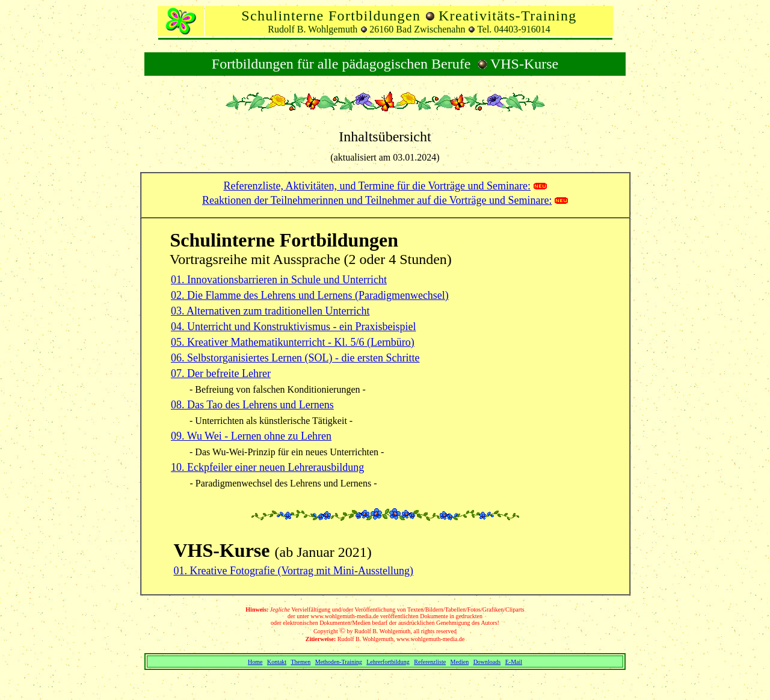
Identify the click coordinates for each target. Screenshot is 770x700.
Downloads (487, 662)
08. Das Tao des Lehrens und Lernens (252, 405)
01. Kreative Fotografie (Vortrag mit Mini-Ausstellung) (294, 571)
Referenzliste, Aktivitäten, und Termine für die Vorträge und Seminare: (377, 186)
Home (255, 662)
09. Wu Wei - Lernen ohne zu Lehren (251, 436)
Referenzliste (430, 662)
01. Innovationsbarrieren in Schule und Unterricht (279, 280)
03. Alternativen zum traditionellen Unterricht (270, 311)
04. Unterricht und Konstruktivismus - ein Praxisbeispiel (293, 327)
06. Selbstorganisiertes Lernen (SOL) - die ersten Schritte (295, 358)
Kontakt (277, 662)
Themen (300, 662)
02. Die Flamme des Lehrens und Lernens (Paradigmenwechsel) (310, 295)
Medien (460, 662)
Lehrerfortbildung (388, 662)
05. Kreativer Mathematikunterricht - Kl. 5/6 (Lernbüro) (293, 342)
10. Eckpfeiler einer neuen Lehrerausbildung (267, 467)
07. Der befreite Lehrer (221, 373)
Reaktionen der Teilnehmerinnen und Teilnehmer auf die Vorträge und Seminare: (377, 200)
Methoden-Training (339, 662)
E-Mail (514, 662)
